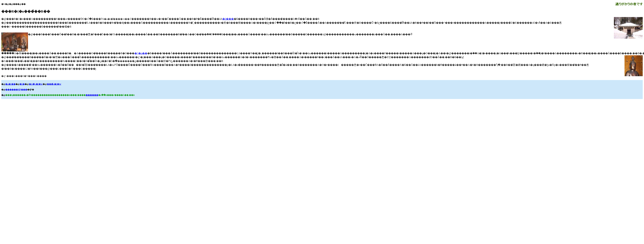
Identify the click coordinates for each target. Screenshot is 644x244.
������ (92, 95)
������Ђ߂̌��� (16, 90)
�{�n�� (141, 53)
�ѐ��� (228, 19)
